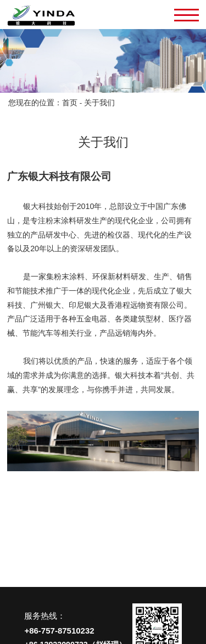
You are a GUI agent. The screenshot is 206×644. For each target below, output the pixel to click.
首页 (70, 103)
